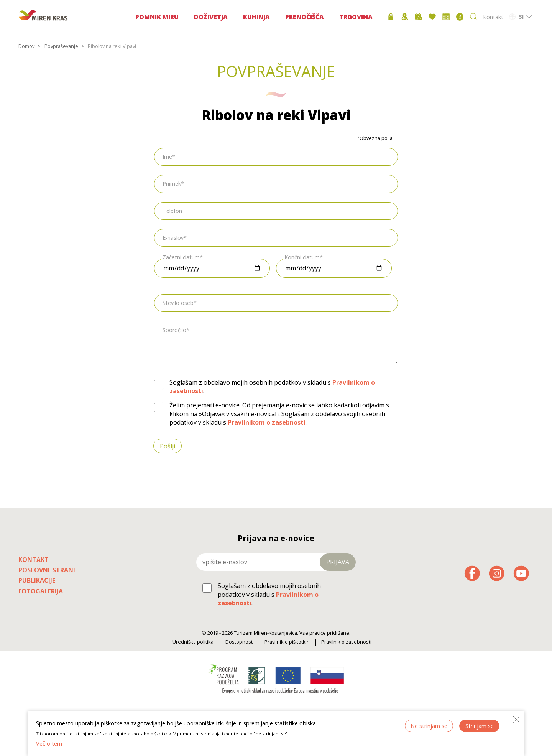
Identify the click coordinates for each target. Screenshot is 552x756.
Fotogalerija (41, 591)
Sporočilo (174, 330)
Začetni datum (181, 257)
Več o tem (49, 744)
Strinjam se (480, 726)
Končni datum (302, 257)
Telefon (172, 211)
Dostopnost (239, 642)
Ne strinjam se (429, 726)
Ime (167, 157)
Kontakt (493, 17)
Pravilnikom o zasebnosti (267, 422)
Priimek (172, 184)
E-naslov (173, 238)
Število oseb (178, 303)
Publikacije (37, 580)
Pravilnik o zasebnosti (346, 642)
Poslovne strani (47, 570)
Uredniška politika (193, 642)
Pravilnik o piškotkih (287, 642)
